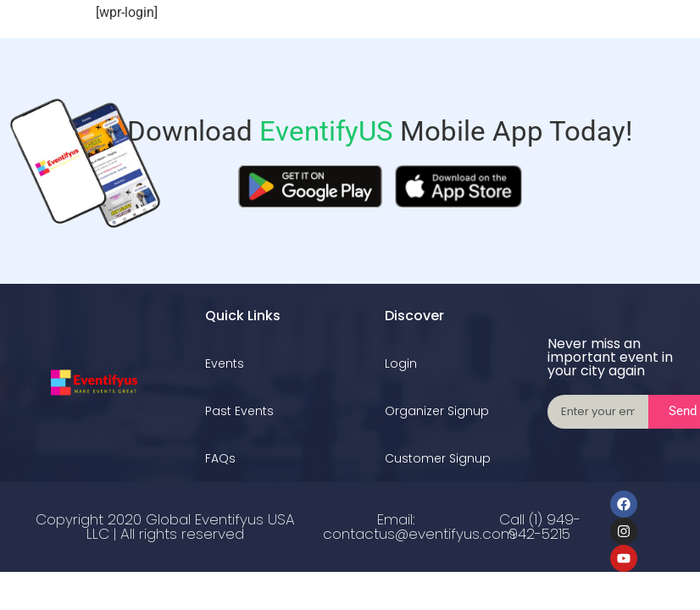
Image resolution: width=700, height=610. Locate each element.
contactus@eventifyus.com (419, 534)
